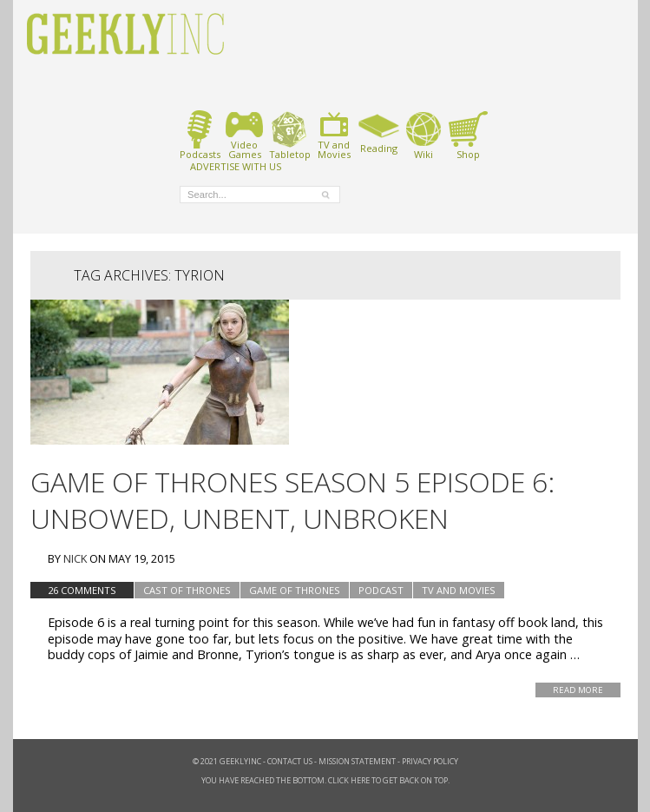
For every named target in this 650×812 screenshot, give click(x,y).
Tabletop (289, 135)
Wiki (423, 135)
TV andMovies (334, 135)
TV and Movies (459, 590)
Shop (468, 135)
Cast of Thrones (187, 590)
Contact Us (290, 761)
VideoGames (244, 135)
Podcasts (200, 135)
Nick (75, 558)
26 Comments (82, 590)
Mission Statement (357, 761)
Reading (379, 132)
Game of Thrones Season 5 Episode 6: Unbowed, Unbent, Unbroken (292, 500)
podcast (381, 590)
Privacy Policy (430, 761)
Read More (578, 690)
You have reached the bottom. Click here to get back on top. (325, 780)
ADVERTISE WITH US (236, 166)
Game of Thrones (295, 590)
